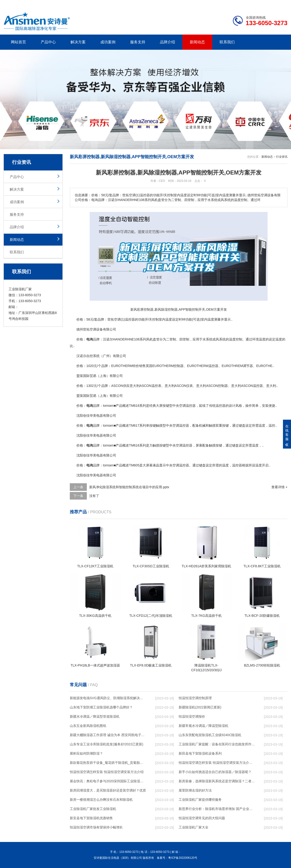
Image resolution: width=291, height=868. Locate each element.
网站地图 (260, 4)
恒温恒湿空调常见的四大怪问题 (202, 818)
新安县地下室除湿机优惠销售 (91, 818)
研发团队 (238, 4)
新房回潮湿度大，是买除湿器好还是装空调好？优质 (108, 790)
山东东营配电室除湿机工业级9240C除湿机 (210, 735)
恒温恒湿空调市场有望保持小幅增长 (96, 827)
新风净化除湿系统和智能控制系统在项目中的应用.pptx (129, 487)
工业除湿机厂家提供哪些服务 (200, 800)
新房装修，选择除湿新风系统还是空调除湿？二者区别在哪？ (217, 781)
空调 (117, 319)
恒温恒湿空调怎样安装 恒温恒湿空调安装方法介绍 (107, 772)
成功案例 (108, 42)
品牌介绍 (168, 42)
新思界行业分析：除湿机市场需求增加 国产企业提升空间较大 (217, 809)
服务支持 (138, 42)
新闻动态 (197, 42)
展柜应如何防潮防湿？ (86, 753)
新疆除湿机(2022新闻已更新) (200, 707)
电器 (100, 416)
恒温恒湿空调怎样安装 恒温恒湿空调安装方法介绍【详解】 (217, 763)
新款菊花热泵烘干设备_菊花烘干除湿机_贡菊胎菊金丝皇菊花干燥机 (108, 763)
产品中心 (48, 42)
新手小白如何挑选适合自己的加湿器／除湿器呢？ (215, 772)
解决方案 (78, 42)
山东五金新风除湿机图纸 (88, 726)
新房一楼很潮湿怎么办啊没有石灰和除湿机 (101, 800)
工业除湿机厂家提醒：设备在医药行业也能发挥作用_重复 (217, 744)
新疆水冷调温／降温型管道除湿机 (95, 716)
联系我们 (227, 42)
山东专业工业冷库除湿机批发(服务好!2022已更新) (106, 744)
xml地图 (282, 4)
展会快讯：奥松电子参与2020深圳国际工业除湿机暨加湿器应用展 (108, 781)
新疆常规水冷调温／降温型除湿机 (203, 726)
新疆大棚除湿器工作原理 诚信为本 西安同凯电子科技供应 (108, 735)
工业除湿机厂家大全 (194, 827)
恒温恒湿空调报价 (192, 716)
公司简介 (216, 4)
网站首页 (18, 42)
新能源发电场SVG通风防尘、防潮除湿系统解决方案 (108, 698)
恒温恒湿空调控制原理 (195, 698)
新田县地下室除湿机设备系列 (200, 753)
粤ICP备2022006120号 (183, 858)
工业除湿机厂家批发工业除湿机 (93, 809)
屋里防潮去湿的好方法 (195, 790)
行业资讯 (282, 157)
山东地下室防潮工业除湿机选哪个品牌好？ (101, 707)
